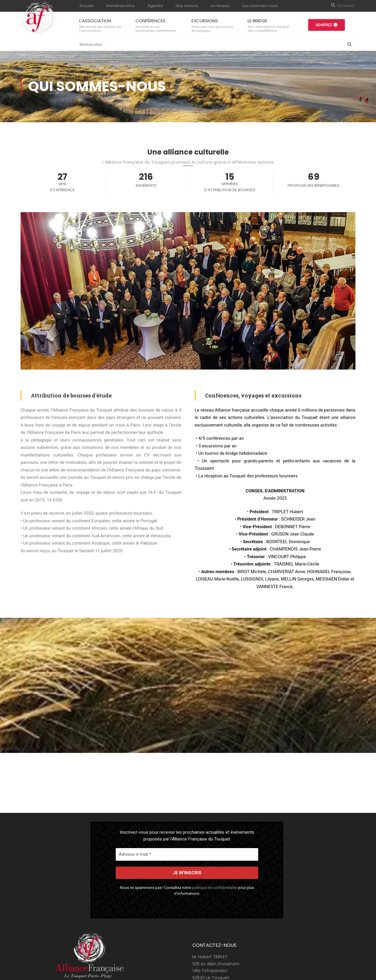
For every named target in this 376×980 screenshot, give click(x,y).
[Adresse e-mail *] (187, 854)
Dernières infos (120, 6)
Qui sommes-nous (260, 6)
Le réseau (220, 6)
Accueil (86, 6)
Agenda (155, 6)
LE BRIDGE (257, 21)
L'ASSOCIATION (95, 21)
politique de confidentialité (214, 888)
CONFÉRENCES (150, 21)
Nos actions (187, 6)
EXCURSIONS (205, 21)
